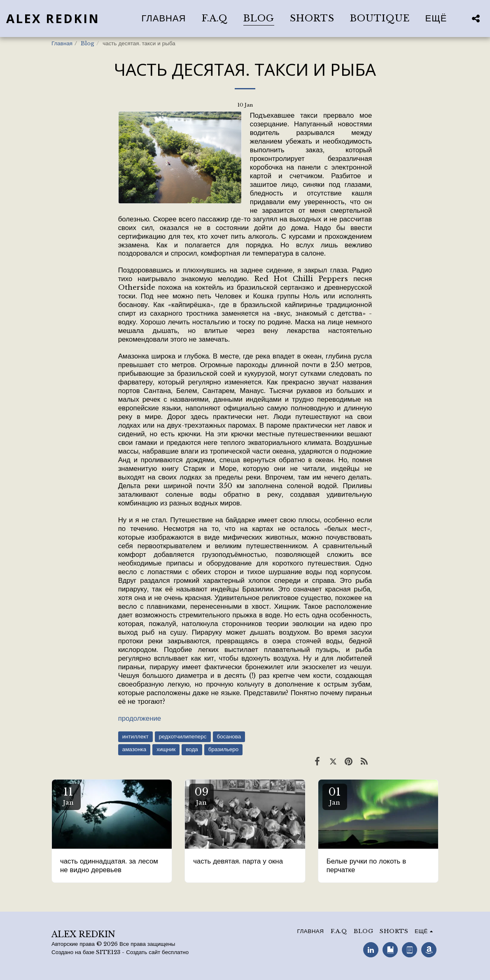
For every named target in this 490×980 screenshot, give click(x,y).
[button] (476, 18)
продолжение (140, 718)
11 (68, 796)
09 (201, 796)
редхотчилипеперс (183, 737)
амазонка (134, 749)
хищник (166, 749)
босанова (229, 737)
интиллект (135, 737)
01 (335, 796)
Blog (87, 43)
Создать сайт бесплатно (157, 952)
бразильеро (223, 749)
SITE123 (108, 952)
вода (192, 749)
